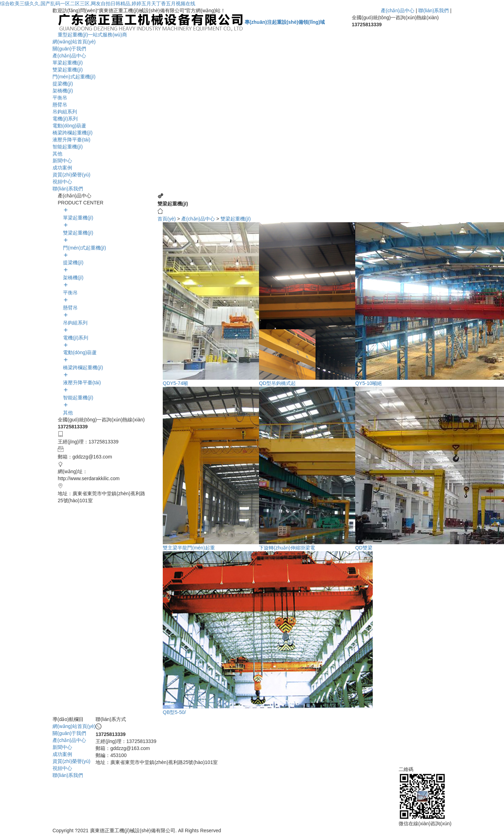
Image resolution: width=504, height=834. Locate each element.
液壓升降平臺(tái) (71, 140)
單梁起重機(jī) (68, 63)
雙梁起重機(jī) (68, 70)
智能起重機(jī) (68, 147)
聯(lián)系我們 (433, 10)
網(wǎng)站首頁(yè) (74, 42)
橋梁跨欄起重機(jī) (72, 133)
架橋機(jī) (63, 91)
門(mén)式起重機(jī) (74, 77)
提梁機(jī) (63, 84)
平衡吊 (60, 98)
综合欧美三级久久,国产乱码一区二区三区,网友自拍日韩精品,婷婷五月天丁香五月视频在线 (98, 3)
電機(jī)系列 (65, 119)
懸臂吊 (60, 105)
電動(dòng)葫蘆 (69, 126)
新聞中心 (62, 161)
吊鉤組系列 (65, 112)
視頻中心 (62, 182)
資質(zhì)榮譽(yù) (71, 175)
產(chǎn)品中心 (398, 10)
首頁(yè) (167, 219)
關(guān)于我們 (69, 49)
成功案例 (62, 168)
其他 (57, 154)
